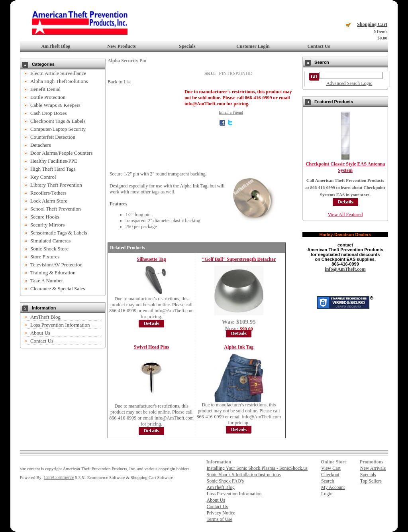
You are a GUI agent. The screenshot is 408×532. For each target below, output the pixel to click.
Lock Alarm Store (49, 201)
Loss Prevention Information (60, 325)
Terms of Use (220, 519)
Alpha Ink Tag (194, 186)
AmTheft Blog (56, 46)
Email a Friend (231, 112)
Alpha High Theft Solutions (59, 81)
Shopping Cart (372, 24)
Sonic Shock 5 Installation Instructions (244, 475)
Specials (187, 46)
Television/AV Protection (56, 265)
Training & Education (53, 273)
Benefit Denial (45, 89)
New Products (121, 46)
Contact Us (319, 46)
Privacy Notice (221, 513)
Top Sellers (371, 481)
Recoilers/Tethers (48, 193)
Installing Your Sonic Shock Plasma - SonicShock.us (257, 468)
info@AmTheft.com (345, 269)
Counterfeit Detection (53, 137)
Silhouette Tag (152, 259)
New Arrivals (373, 468)
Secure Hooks (45, 217)
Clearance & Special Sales (58, 289)
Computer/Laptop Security (58, 129)
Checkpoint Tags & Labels (58, 121)
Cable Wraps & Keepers (55, 105)
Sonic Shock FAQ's (225, 481)
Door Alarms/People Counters (62, 153)
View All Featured (345, 215)
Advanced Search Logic (349, 83)
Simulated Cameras (50, 241)
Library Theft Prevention (56, 185)
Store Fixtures (45, 257)
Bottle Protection (48, 97)
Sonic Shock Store (49, 249)
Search (328, 481)
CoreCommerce (59, 477)
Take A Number (47, 281)
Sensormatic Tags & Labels (59, 233)
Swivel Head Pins (152, 347)
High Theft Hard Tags (53, 169)
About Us (40, 333)
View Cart (331, 468)
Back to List (119, 82)
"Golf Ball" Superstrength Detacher (239, 259)
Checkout (330, 475)
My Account (333, 487)
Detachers (41, 145)
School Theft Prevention (56, 209)
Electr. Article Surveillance (58, 73)
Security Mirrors (47, 225)
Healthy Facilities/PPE (54, 161)
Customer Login (253, 46)
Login (327, 494)
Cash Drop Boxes (49, 113)
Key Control (43, 177)
